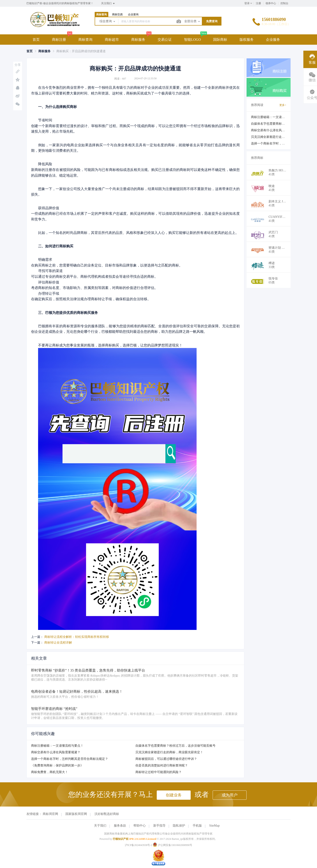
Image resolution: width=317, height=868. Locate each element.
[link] (29, 51)
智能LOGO (192, 40)
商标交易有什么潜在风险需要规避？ (56, 752)
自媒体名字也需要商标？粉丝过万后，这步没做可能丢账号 (175, 746)
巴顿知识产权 (121, 839)
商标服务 (138, 40)
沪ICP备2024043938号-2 (139, 845)
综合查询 (108, 22)
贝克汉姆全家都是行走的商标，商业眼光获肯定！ (169, 752)
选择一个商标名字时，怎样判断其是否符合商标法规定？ (70, 759)
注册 (258, 3)
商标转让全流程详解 (58, 643)
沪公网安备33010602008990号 (172, 845)
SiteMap (214, 826)
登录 (247, 3)
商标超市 (112, 40)
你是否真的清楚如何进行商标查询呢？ (162, 765)
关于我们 (100, 826)
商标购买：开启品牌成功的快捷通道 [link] (81, 51)
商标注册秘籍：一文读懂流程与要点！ (57, 746)
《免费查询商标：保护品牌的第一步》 (57, 765)
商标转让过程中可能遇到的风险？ (158, 772)
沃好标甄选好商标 (107, 814)
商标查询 (101, 15)
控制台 (284, 3)
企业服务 (273, 40)
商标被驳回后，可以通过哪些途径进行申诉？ (166, 759)
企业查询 (133, 15)
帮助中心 (140, 826)
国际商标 (220, 40)
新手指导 (159, 826)
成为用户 (230, 795)
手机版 (197, 826)
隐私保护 (179, 826)
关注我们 (108, 4)
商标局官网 (50, 814)
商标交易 (117, 15)
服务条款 (120, 826)
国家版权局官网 (76, 814)
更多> (283, 105)
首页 (36, 40)
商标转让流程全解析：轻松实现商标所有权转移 (77, 637)
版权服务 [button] (247, 40)
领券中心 (271, 3)
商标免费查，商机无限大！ (50, 772)
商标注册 (59, 40)
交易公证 (165, 40)
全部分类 (192, 22)
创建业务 (174, 795)
